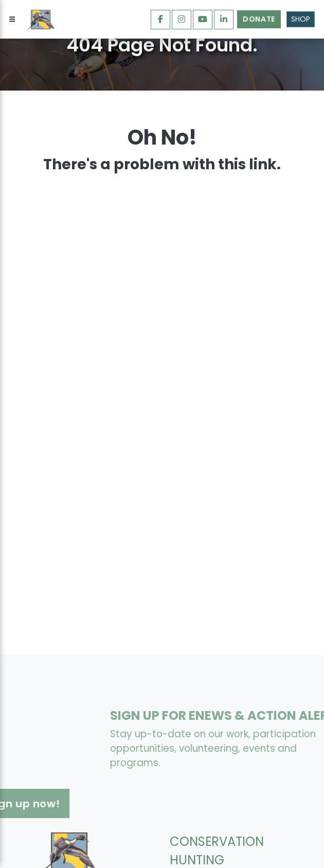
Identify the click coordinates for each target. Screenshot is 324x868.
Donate (259, 19)
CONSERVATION (217, 842)
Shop (301, 19)
